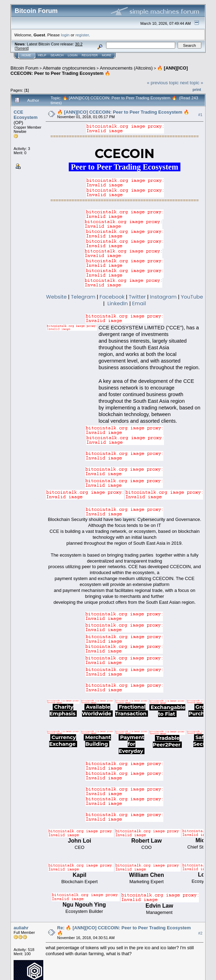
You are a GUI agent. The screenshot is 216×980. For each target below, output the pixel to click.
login (65, 35)
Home (26, 55)
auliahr (21, 928)
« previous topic (163, 83)
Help (42, 55)
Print (197, 90)
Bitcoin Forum (24, 68)
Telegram (83, 297)
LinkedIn (118, 303)
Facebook (112, 297)
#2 (200, 933)
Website (56, 297)
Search (57, 55)
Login (73, 55)
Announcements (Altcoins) (126, 68)
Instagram (163, 297)
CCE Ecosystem (26, 115)
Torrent (22, 48)
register (82, 35)
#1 (200, 115)
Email (139, 303)
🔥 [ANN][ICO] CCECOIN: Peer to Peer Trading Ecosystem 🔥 (99, 71)
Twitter (137, 297)
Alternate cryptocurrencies (69, 68)
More (107, 55)
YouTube (192, 297)
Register (90, 55)
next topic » (192, 83)
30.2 (79, 44)
